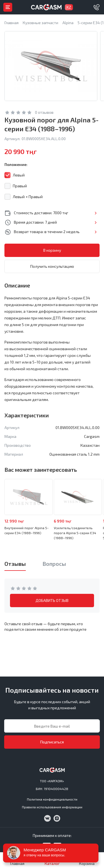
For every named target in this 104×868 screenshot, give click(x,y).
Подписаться (52, 742)
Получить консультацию (52, 266)
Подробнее (96, 213)
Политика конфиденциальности (52, 799)
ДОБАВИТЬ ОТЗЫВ (52, 600)
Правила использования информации (52, 807)
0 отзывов (44, 112)
